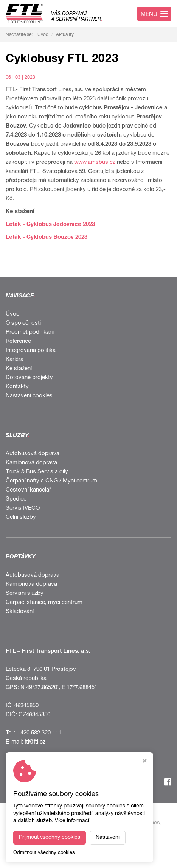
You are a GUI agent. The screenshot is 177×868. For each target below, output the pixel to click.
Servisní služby (25, 593)
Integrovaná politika (31, 351)
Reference (18, 341)
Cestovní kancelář (28, 490)
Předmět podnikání (30, 332)
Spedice (16, 499)
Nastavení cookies (29, 396)
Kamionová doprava (31, 463)
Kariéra (15, 360)
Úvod (43, 35)
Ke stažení (19, 369)
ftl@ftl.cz (35, 742)
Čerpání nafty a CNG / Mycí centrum (51, 481)
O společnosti (23, 323)
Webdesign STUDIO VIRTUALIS (88, 858)
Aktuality (65, 35)
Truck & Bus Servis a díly (37, 472)
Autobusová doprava (33, 454)
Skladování (20, 612)
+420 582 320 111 (39, 733)
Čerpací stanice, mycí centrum (44, 603)
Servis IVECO (23, 508)
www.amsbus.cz (95, 163)
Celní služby (21, 517)
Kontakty (17, 387)
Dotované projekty (29, 378)
